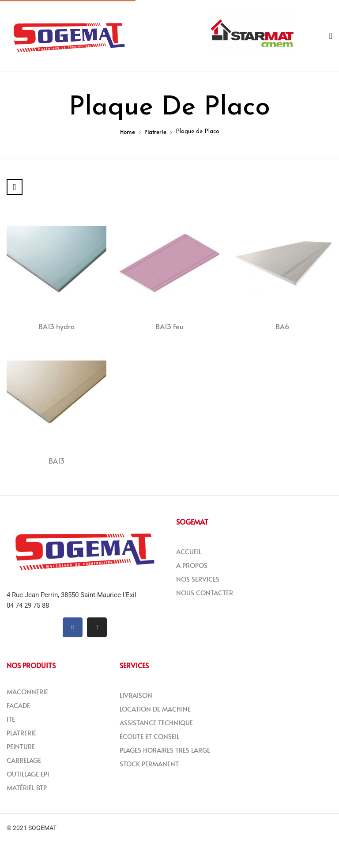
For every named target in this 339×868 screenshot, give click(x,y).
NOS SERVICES (198, 579)
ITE (11, 719)
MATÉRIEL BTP (27, 787)
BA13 (56, 461)
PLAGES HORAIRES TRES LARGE (165, 750)
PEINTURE (21, 746)
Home (128, 132)
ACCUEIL (189, 551)
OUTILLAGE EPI (28, 774)
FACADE (18, 705)
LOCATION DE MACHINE (155, 709)
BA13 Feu (169, 326)
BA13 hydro (56, 326)
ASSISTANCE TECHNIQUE (156, 722)
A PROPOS (192, 565)
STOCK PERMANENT (149, 763)
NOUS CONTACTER (205, 592)
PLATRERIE (21, 733)
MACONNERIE (27, 691)
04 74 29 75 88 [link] (28, 605)
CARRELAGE (24, 760)
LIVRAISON (136, 695)
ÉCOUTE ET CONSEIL (149, 736)
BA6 (282, 326)
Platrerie (155, 132)
